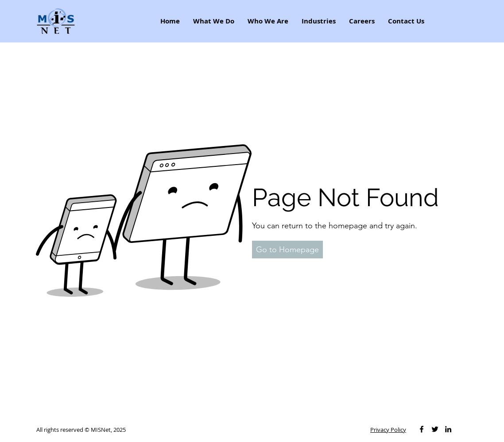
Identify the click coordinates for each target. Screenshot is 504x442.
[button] (287, 250)
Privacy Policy (388, 430)
